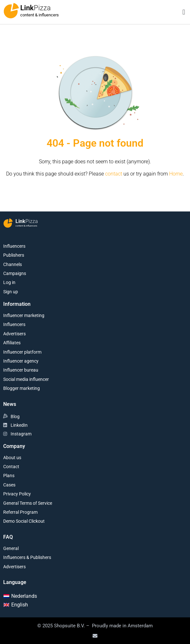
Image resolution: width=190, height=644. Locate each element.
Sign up (11, 292)
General (11, 548)
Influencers (14, 246)
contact (114, 174)
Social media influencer (26, 379)
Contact (11, 467)
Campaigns (15, 273)
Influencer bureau (21, 370)
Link (36, 8)
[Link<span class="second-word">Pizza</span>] (11, 11)
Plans (9, 476)
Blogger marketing (22, 388)
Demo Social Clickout (24, 521)
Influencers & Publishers (27, 557)
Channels (13, 264)
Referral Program (20, 512)
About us (12, 458)
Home (176, 174)
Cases (9, 485)
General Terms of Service (28, 503)
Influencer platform (22, 352)
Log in (9, 282)
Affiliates (12, 343)
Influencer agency (21, 361)
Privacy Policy (17, 494)
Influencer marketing (24, 315)
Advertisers (14, 334)
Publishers (14, 255)
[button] (184, 12)
